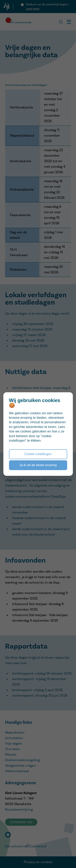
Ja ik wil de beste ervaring (38, 465)
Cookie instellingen (38, 454)
